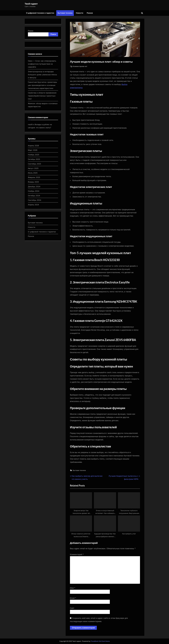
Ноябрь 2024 (34, 191)
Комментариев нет (80, 66)
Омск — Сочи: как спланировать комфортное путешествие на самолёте (42, 64)
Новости (80, 13)
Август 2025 (33, 168)
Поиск (31, 31)
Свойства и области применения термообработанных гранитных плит (42, 96)
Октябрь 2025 (34, 159)
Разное (90, 13)
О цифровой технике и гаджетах (40, 13)
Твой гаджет (31, 4)
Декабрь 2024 (34, 187)
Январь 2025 (33, 182)
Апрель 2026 (33, 146)
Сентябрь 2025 (34, 164)
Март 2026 (33, 150)
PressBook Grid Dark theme (100, 641)
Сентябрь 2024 (34, 200)
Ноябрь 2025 (34, 155)
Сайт (72, 608)
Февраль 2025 (34, 177)
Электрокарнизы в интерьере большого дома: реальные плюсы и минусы (42, 75)
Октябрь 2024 (34, 196)
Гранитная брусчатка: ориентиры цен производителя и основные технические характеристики (42, 85)
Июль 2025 (33, 173)
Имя (73, 588)
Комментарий (77, 554)
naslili (30, 124)
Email (73, 598)
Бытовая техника (65, 13)
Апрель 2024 (33, 205)
